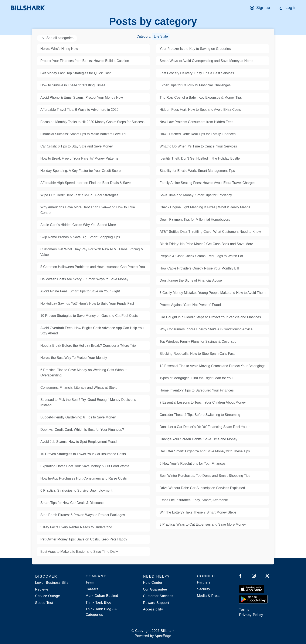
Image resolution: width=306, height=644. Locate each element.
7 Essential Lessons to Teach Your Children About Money (203, 402)
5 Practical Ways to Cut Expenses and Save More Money (203, 524)
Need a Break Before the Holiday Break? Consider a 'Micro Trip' (88, 346)
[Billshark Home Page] (28, 8)
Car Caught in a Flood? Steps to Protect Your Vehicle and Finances (210, 317)
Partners (204, 582)
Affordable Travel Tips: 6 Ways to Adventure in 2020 (79, 110)
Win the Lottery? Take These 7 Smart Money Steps (198, 512)
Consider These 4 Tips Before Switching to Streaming (200, 415)
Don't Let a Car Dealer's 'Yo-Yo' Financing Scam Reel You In (205, 427)
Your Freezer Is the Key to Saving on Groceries (195, 49)
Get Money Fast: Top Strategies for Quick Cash (76, 73)
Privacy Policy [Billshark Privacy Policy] (251, 615)
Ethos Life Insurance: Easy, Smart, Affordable (194, 500)
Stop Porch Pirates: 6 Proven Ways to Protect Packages (83, 515)
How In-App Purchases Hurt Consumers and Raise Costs (84, 478)
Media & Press (209, 596)
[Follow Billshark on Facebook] (240, 577)
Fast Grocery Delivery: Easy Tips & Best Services (197, 73)
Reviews (42, 589)
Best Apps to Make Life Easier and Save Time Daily (79, 552)
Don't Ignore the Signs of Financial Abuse (191, 280)
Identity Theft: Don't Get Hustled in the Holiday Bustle (200, 158)
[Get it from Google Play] (253, 599)
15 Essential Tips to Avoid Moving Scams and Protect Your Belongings (212, 366)
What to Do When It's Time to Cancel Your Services (198, 146)
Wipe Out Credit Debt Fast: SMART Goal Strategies (79, 195)
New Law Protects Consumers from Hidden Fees (196, 122)
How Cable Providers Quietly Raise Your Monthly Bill (199, 268)
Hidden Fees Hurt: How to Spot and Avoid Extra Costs (200, 110)
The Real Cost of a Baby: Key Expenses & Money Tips (201, 98)
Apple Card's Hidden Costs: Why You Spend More (78, 225)
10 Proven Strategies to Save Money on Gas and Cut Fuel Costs (89, 316)
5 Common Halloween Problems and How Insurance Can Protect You (93, 267)
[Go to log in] (289, 8)
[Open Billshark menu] (6, 8)
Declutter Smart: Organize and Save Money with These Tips (205, 451)
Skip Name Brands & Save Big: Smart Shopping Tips (80, 237)
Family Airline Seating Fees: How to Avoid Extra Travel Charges (208, 183)
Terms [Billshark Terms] (244, 610)
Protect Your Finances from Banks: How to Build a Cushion (85, 61)
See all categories (57, 38)
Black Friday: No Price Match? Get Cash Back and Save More (206, 244)
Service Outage (47, 596)
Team (90, 582)
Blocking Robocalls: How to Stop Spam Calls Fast (197, 354)
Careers (92, 589)
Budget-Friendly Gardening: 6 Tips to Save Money (78, 417)
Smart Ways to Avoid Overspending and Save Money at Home (206, 61)
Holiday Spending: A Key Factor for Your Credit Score (81, 171)
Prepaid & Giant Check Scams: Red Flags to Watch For (201, 256)
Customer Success (158, 596)
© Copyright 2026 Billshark (153, 634)
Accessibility (153, 609)
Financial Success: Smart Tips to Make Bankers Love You (84, 134)
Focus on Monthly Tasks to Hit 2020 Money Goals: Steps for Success (92, 122)
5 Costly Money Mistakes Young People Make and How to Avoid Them (212, 293)
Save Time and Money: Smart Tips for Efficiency (196, 195)
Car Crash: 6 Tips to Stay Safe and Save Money (77, 146)
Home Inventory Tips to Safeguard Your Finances (197, 390)
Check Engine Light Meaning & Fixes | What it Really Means (205, 207)
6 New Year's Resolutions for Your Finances (193, 464)
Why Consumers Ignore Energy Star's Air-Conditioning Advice (206, 329)
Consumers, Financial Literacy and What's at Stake (79, 388)
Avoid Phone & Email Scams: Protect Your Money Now (82, 98)
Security (204, 589)
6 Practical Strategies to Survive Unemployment (76, 490)
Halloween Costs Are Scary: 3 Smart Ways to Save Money (84, 279)
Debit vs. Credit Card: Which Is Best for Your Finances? (82, 430)
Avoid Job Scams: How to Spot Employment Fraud (79, 442)
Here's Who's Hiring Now (59, 49)
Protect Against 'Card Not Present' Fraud (190, 305)
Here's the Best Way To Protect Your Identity (74, 358)
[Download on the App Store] (252, 589)
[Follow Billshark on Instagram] (254, 577)
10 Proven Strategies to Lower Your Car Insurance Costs (83, 454)
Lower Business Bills (52, 583)
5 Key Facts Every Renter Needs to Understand (76, 527)
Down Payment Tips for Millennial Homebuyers (195, 220)
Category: (153, 36)
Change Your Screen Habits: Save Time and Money (198, 439)
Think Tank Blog (98, 603)
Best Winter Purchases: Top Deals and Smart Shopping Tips (205, 476)
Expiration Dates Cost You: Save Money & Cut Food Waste (85, 466)
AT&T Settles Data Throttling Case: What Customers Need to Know (210, 232)
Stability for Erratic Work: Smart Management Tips (197, 171)
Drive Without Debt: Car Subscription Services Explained (202, 488)
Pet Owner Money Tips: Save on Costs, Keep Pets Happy (84, 539)
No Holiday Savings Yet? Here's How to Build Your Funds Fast (87, 304)
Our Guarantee (155, 589)
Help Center (153, 583)
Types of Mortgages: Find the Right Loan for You (196, 378)
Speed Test (44, 603)
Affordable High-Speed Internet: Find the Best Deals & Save (86, 183)
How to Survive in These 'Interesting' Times (73, 85)
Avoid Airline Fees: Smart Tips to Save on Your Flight (80, 291)
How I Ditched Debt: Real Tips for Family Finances (198, 134)
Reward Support (156, 603)
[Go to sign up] (261, 8)
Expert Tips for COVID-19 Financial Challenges (195, 85)
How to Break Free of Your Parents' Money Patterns (79, 158)
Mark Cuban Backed (102, 596)
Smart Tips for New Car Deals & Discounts (72, 503)
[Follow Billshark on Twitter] (267, 577)
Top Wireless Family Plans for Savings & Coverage (198, 342)
